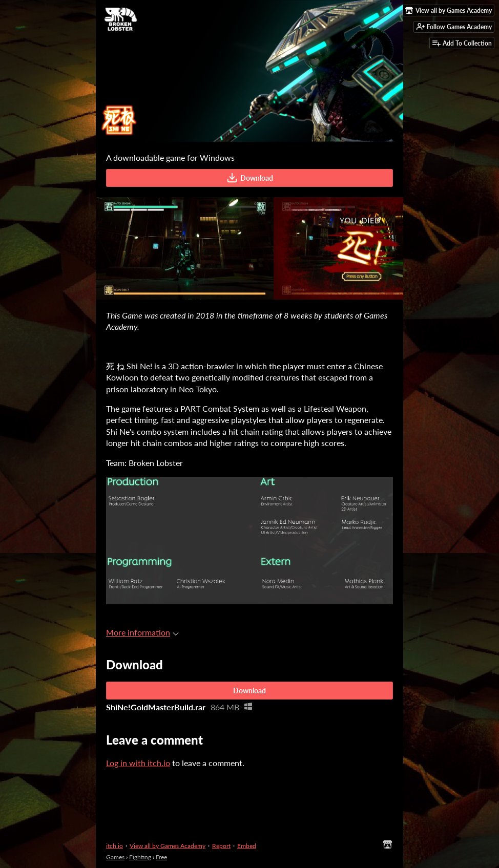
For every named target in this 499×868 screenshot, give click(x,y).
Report (221, 846)
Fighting (140, 857)
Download (250, 178)
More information (142, 632)
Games (115, 857)
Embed (247, 846)
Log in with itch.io (138, 763)
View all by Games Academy (168, 846)
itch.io (115, 846)
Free (161, 857)
